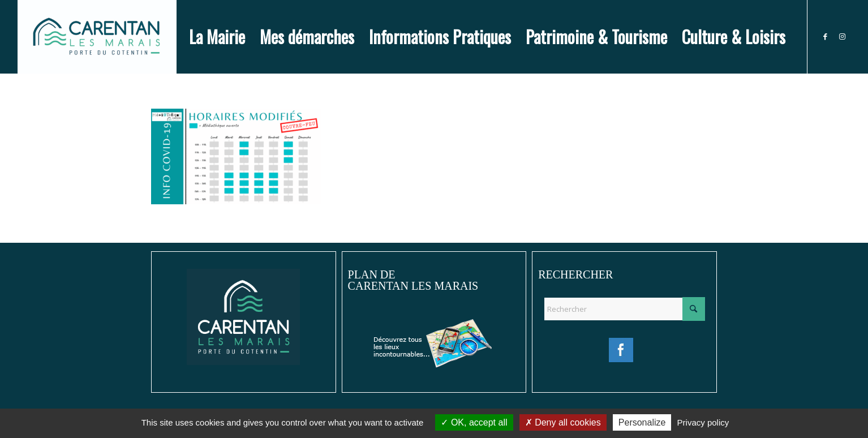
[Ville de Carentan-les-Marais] (97, 37)
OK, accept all (474, 422)
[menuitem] (217, 37)
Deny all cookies (563, 422)
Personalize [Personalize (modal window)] (642, 422)
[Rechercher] (624, 309)
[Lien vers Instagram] (842, 36)
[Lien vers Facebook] (825, 36)
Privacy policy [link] (703, 422)
